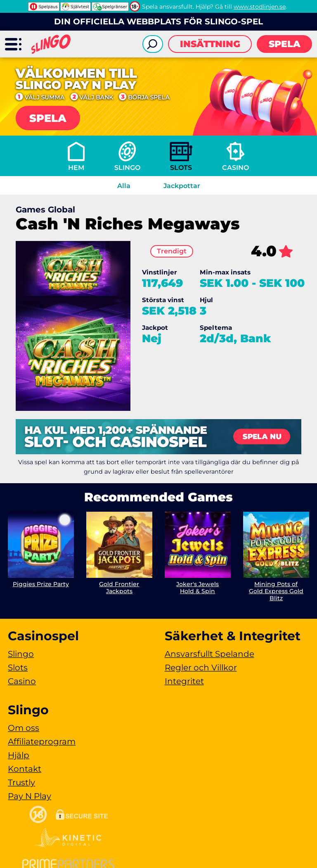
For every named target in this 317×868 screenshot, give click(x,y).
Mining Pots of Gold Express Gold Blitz (276, 591)
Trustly (21, 782)
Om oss (24, 728)
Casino (235, 168)
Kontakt (25, 769)
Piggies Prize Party (41, 584)
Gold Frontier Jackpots (119, 588)
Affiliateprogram (42, 742)
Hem (76, 168)
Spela (285, 44)
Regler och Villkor (201, 668)
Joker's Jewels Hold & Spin (198, 588)
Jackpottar (182, 186)
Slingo (127, 168)
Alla (124, 186)
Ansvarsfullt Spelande (209, 654)
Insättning (210, 44)
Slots (181, 168)
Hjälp (19, 755)
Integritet (184, 681)
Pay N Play (30, 796)
